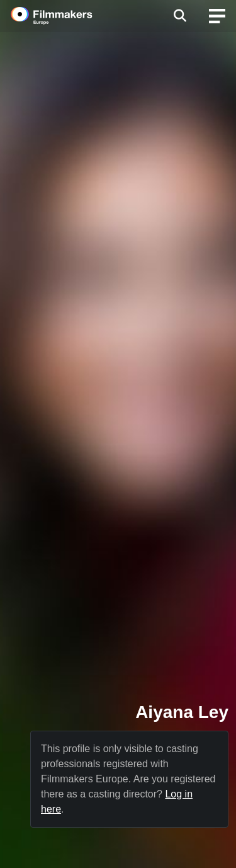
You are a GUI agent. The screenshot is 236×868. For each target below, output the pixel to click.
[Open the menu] (180, 16)
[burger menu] (217, 16)
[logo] (67, 16)
